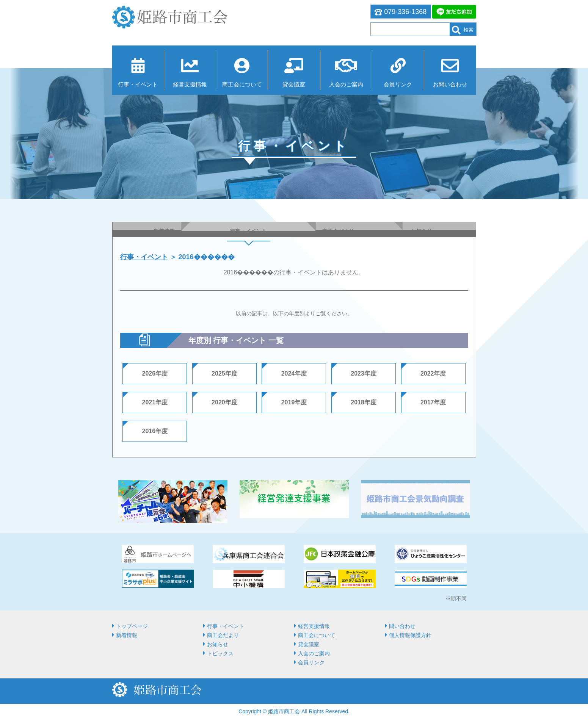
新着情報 (127, 635)
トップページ (132, 626)
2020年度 (224, 402)
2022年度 (433, 373)
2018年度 (364, 402)
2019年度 (294, 402)
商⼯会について (242, 84)
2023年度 (364, 373)
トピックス (220, 653)
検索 (463, 30)
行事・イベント (138, 84)
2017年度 (433, 402)
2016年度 (155, 431)
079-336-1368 (401, 12)
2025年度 (224, 373)
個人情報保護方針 (410, 635)
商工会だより (223, 635)
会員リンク (398, 84)
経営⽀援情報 (190, 84)
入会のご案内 (346, 84)
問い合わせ (402, 626)
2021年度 (155, 402)
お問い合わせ (450, 84)
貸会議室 (294, 84)
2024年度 (294, 373)
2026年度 (155, 373)
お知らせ (218, 644)
